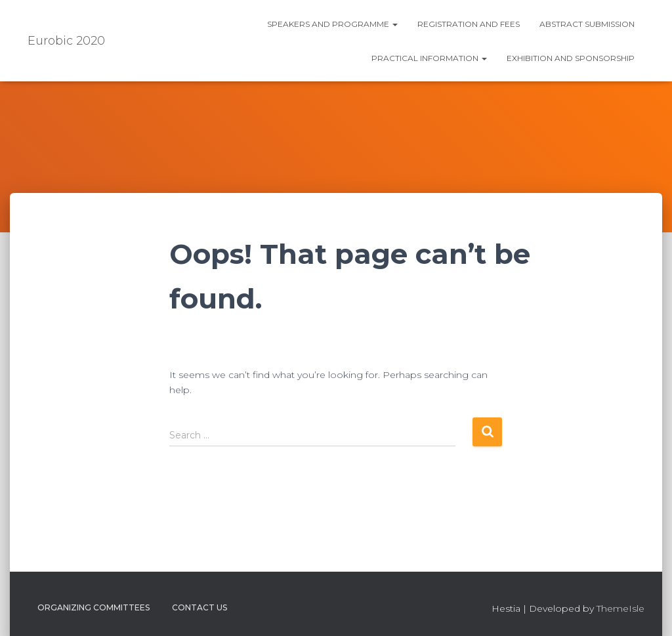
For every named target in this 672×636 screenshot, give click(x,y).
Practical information (429, 58)
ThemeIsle (620, 608)
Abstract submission (587, 24)
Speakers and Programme (332, 24)
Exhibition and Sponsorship (571, 58)
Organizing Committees (94, 607)
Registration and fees (469, 24)
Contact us (199, 607)
